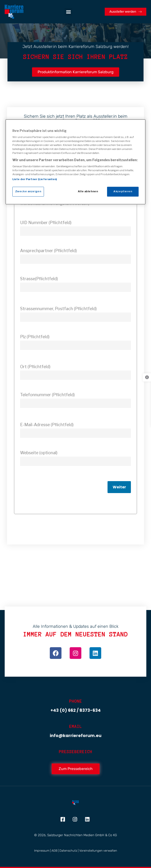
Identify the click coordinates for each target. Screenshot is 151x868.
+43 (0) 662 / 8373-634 (76, 710)
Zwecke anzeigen (28, 192)
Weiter (119, 487)
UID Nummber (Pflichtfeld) (46, 223)
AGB (54, 851)
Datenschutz (68, 851)
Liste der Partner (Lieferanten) (35, 179)
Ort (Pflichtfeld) (35, 367)
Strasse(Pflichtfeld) (39, 279)
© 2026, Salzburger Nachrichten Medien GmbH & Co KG (75, 835)
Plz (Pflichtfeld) (35, 337)
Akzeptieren (123, 192)
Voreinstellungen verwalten (98, 851)
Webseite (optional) (39, 453)
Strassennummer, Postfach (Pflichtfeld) (58, 309)
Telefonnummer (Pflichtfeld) (47, 395)
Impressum (42, 851)
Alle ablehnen (88, 192)
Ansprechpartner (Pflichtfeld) (49, 251)
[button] (68, 12)
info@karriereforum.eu (76, 735)
